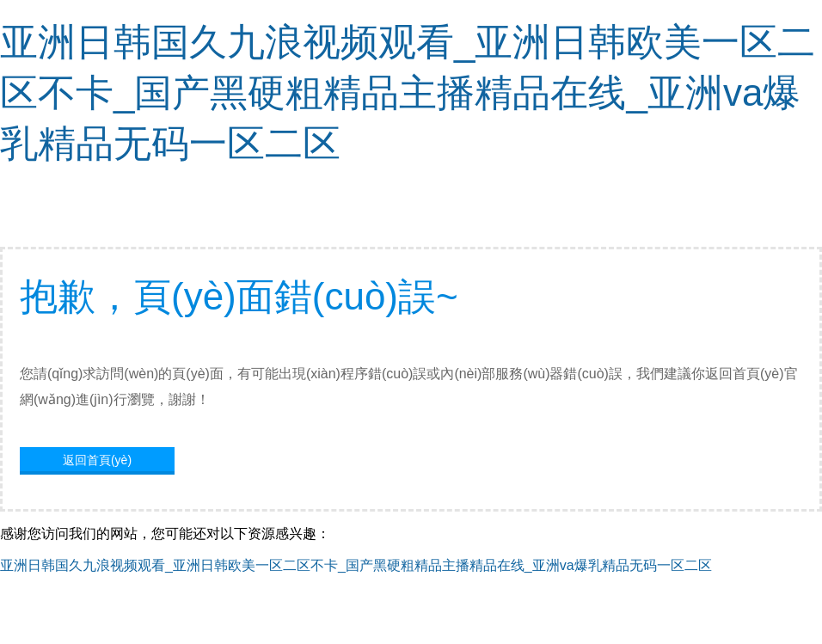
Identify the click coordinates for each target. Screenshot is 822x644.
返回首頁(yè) (97, 460)
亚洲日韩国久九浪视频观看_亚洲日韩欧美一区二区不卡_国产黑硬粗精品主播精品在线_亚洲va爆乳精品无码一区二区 (408, 92)
